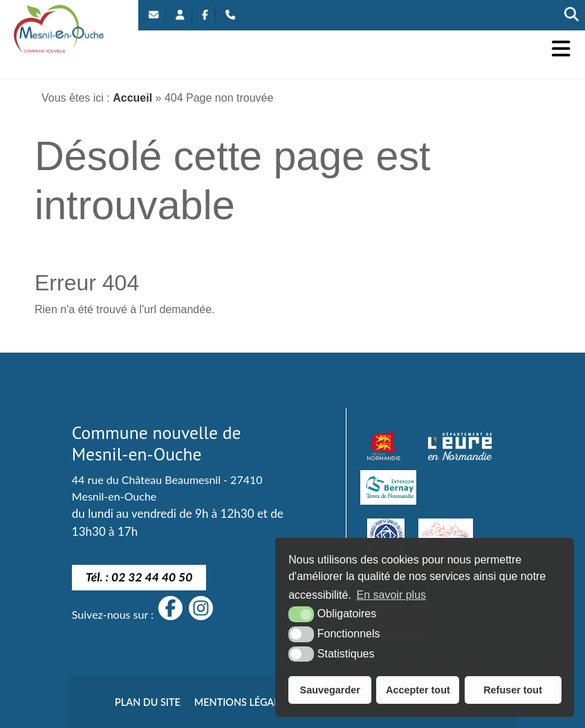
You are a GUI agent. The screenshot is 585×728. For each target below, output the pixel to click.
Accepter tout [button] (418, 690)
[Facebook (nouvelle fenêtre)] (205, 15)
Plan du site (148, 702)
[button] (561, 49)
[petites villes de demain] (445, 536)
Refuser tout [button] (513, 690)
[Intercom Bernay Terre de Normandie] (388, 487)
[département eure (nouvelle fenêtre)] (460, 446)
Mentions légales (242, 702)
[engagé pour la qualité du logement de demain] (386, 536)
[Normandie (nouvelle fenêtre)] (384, 446)
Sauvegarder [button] (330, 690)
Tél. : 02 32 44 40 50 (139, 577)
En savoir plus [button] (392, 595)
